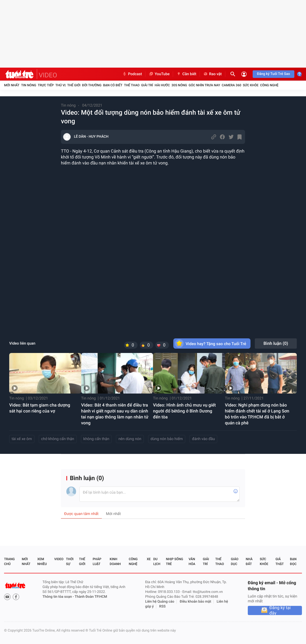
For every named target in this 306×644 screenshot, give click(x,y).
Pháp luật (97, 562)
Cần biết (186, 74)
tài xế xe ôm (22, 439)
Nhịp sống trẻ (175, 562)
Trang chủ (9, 562)
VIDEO (48, 75)
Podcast (132, 74)
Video (59, 559)
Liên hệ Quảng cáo (160, 602)
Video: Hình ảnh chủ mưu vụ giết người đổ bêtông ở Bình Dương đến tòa (184, 411)
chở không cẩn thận (58, 439)
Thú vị (60, 85)
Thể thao (132, 85)
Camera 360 (232, 85)
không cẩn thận (96, 439)
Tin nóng (29, 85)
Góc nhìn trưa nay (204, 85)
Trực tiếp (46, 85)
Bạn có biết (113, 85)
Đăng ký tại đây (280, 610)
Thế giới (74, 85)
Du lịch (157, 562)
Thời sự (70, 562)
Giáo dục (235, 562)
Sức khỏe (251, 85)
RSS (162, 607)
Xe (149, 559)
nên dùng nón (130, 439)
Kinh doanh (115, 562)
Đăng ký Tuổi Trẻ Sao (274, 74)
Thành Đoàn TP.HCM (91, 597)
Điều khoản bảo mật (196, 602)
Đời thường (92, 85)
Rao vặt (212, 74)
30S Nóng (179, 85)
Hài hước (162, 85)
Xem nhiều (42, 562)
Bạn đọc (293, 562)
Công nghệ (269, 85)
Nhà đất (249, 562)
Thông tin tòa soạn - (59, 597)
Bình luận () (276, 343)
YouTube (159, 74)
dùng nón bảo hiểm (167, 439)
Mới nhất (12, 85)
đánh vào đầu (203, 439)
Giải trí (147, 85)
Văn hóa (192, 562)
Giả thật (279, 562)
